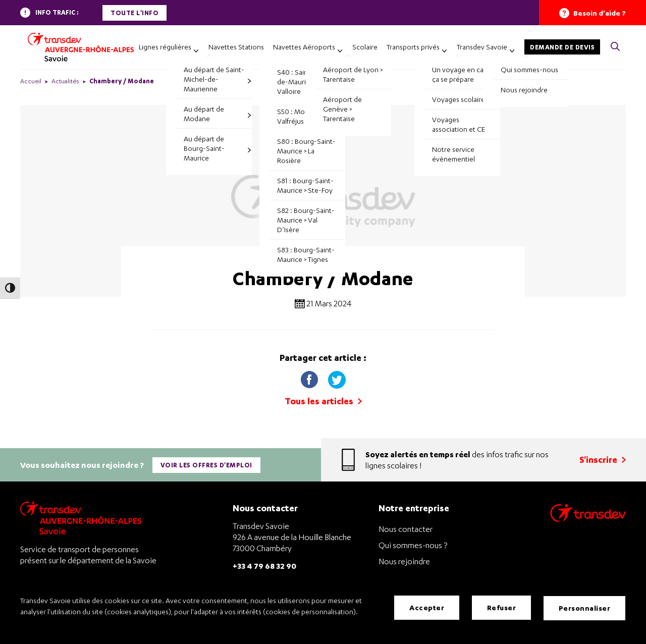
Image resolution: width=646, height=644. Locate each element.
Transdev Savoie (482, 47)
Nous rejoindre (404, 558)
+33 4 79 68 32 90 (264, 562)
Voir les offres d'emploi (207, 463)
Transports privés (413, 47)
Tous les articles (323, 401)
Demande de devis (562, 47)
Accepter (427, 608)
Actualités (65, 81)
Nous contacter (406, 526)
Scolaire (365, 47)
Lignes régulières (165, 47)
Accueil (31, 81)
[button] (615, 47)
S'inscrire (603, 458)
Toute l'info (134, 13)
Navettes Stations (236, 47)
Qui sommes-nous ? (413, 542)
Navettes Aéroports (304, 47)
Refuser (502, 608)
